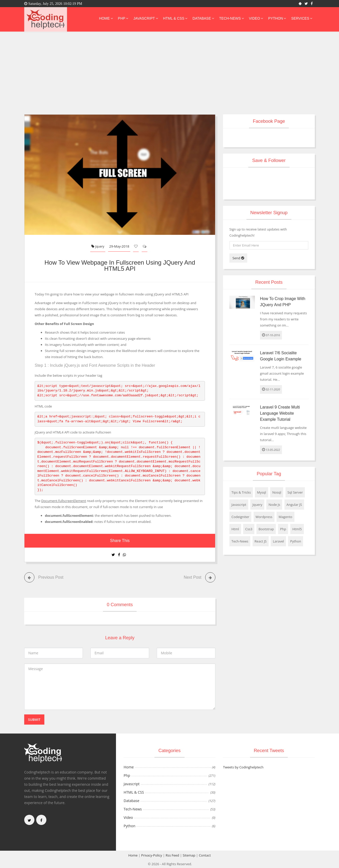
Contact (205, 855)
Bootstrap (266, 529)
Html (235, 529)
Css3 (249, 529)
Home (106, 18)
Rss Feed (172, 855)
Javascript (146, 18)
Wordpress (264, 517)
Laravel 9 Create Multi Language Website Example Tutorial (280, 413)
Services (302, 18)
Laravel (278, 541)
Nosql (277, 492)
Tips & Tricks (241, 492)
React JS (261, 541)
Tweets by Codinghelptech (243, 767)
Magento (285, 517)
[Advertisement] (169, 76)
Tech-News (232, 18)
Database (203, 18)
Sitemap (189, 855)
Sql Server (295, 492)
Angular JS (294, 505)
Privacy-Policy (152, 855)
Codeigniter (240, 517)
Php (123, 18)
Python (277, 18)
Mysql (262, 492)
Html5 (297, 529)
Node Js (274, 505)
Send (238, 258)
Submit (34, 719)
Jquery (98, 246)
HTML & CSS (175, 18)
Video (256, 18)
